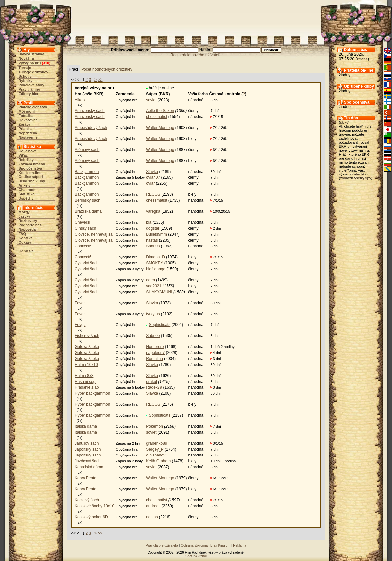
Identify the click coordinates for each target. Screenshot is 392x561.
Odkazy (25, 242)
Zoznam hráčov (32, 164)
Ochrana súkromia (194, 546)
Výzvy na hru (30, 63)
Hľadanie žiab (87, 387)
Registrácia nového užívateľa (196, 55)
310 (46, 63)
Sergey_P (155, 449)
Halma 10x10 (86, 365)
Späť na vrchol (196, 556)
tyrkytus (153, 314)
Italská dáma (86, 426)
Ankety (25, 185)
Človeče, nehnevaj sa (94, 234)
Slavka (152, 172)
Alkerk (80, 100)
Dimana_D (156, 257)
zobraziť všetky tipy (356, 178)
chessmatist (157, 117)
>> (100, 80)
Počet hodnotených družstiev (107, 69)
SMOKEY (155, 263)
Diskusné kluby (32, 181)
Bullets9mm (157, 234)
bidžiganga (156, 269)
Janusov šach (87, 443)
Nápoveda (27, 229)
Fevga (80, 303)
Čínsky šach (85, 228)
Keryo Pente (85, 478)
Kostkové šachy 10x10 (94, 506)
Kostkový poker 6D (91, 517)
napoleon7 (155, 353)
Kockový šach (87, 500)
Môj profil (27, 111)
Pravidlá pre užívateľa (162, 546)
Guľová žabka (87, 347)
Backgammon (87, 172)
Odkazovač (28, 120)
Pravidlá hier (29, 89)
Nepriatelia (28, 133)
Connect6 (83, 246)
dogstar (153, 228)
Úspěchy (26, 198)
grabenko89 (157, 443)
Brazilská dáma (88, 211)
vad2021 (154, 286)
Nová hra (26, 58)
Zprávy (25, 124)
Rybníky (26, 81)
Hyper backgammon (92, 393)
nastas (152, 240)
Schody (25, 76)
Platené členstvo (33, 107)
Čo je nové (28, 151)
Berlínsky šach (87, 200)
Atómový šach (87, 150)
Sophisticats (160, 325)
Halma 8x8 (84, 376)
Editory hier (29, 94)
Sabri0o (153, 246)
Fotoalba (26, 116)
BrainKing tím (220, 546)
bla (149, 222)
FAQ (22, 234)
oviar (150, 183)
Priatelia (26, 129)
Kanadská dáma (89, 467)
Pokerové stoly (31, 85)
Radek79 (154, 387)
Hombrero (155, 347)
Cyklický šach (87, 263)
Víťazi (24, 155)
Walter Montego (160, 128)
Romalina (155, 359)
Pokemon (155, 426)
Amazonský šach (90, 111)
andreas (153, 506)
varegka (153, 211)
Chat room (28, 190)
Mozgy (24, 212)
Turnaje (25, 68)
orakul (152, 382)
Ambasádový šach (91, 128)
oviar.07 (153, 177)
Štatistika (27, 194)
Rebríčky (26, 160)
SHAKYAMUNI (159, 292)
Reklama (239, 546)
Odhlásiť (26, 251)
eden (151, 280)
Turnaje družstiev (33, 72)
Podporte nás (30, 225)
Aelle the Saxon (160, 111)
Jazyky (25, 216)
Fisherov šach (87, 336)
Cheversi (82, 222)
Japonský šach (88, 449)
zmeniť (362, 59)
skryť (344, 122)
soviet (151, 100)
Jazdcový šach (88, 461)
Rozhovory (28, 221)
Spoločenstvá (30, 168)
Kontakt (25, 238)
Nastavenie (28, 137)
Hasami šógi (85, 382)
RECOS (153, 194)
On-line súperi (31, 177)
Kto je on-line (30, 173)
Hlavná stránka (31, 54)
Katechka (359, 174)
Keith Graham (158, 461)
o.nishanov (156, 455)
